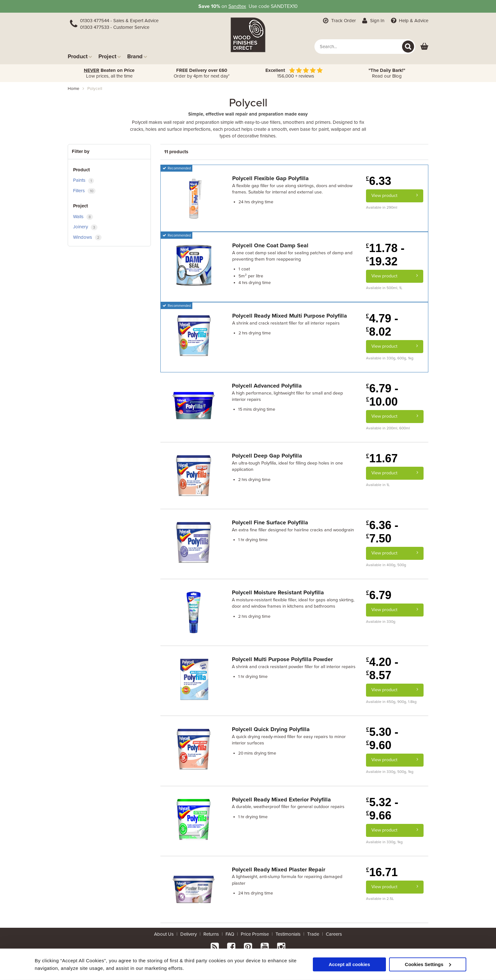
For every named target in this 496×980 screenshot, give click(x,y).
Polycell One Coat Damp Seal (270, 245)
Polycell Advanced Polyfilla (267, 386)
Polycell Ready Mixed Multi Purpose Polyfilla (290, 316)
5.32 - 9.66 (382, 809)
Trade (313, 934)
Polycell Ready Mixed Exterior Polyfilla (281, 800)
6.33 (379, 181)
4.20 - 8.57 (382, 669)
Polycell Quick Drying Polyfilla (271, 729)
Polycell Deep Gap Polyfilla (267, 456)
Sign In (373, 21)
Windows (87, 237)
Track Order (339, 21)
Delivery (189, 934)
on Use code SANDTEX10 (248, 6)
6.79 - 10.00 (382, 395)
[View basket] (424, 47)
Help (409, 21)
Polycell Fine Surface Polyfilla (270, 522)
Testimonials (288, 934)
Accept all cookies (349, 964)
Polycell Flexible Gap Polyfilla (270, 178)
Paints (84, 180)
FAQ (230, 934)
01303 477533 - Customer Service (115, 27)
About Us (164, 934)
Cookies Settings (428, 964)
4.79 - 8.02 (382, 325)
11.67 (382, 458)
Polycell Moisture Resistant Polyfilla (278, 592)
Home (74, 89)
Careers (334, 934)
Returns (211, 934)
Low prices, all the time (109, 73)
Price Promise (255, 934)
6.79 (379, 595)
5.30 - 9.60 (382, 739)
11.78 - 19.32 (385, 255)
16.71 (382, 872)
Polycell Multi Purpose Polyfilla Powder (282, 659)
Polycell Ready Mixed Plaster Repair (279, 869)
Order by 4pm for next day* (202, 73)
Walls (83, 217)
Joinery (85, 227)
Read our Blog (387, 73)
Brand (137, 56)
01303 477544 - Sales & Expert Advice (119, 21)
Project (110, 56)
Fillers (84, 191)
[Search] (408, 47)
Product (80, 56)
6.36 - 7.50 (382, 532)
